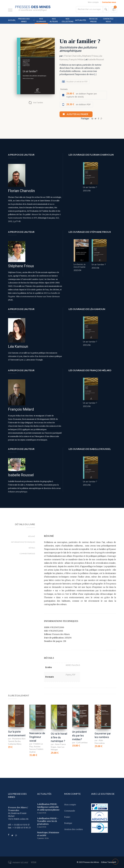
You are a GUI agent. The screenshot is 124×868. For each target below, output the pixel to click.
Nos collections (68, 20)
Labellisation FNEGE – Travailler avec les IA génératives (48, 821)
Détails (32, 548)
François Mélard (77, 59)
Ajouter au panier (77, 114)
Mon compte (93, 2)
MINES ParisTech (73, 665)
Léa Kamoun (18, 347)
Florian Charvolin (73, 56)
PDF (74, 675)
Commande (70, 811)
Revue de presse (93, 20)
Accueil (12, 20)
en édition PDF (78, 104)
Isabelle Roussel (96, 59)
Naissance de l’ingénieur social (37, 737)
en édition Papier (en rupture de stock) (82, 95)
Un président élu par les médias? (79, 735)
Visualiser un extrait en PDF (77, 82)
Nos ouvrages (41, 20)
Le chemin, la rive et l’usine (79, 266)
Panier (67, 817)
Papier (68, 675)
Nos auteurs (54, 20)
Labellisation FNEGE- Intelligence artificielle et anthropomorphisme (48, 807)
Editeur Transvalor (109, 862)
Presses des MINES (24, 20)
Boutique (68, 823)
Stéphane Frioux (90, 56)
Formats (64, 89)
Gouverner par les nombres (103, 735)
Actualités (81, 20)
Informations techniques (23, 542)
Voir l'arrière (38, 103)
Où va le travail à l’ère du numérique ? (59, 737)
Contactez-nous (109, 2)
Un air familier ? (90, 187)
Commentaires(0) (27, 554)
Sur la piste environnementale (18, 734)
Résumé (32, 536)
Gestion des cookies (74, 829)
